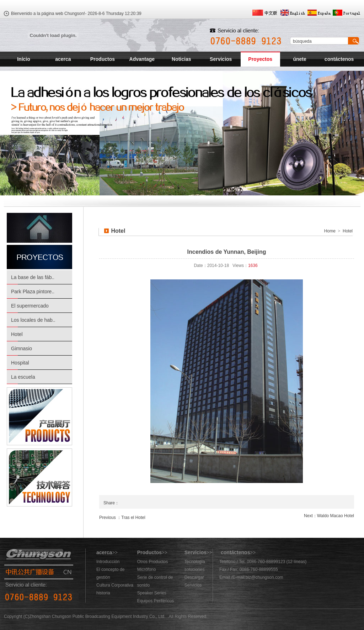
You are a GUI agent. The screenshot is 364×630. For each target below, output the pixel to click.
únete (299, 59)
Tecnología (195, 562)
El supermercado (30, 306)
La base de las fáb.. (33, 277)
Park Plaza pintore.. (33, 292)
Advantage (142, 59)
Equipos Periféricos (156, 601)
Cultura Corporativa (115, 585)
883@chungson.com (239, 585)
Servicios (221, 59)
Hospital (20, 363)
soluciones (195, 569)
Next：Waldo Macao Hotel (329, 516)
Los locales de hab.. (33, 320)
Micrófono (147, 569)
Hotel (17, 334)
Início (24, 59)
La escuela (23, 377)
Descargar (194, 577)
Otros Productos (153, 562)
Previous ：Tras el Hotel (122, 518)
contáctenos (339, 59)
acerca (63, 59)
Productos (103, 59)
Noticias (181, 59)
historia (103, 593)
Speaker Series (152, 593)
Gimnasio (22, 348)
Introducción (108, 562)
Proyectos (260, 59)
